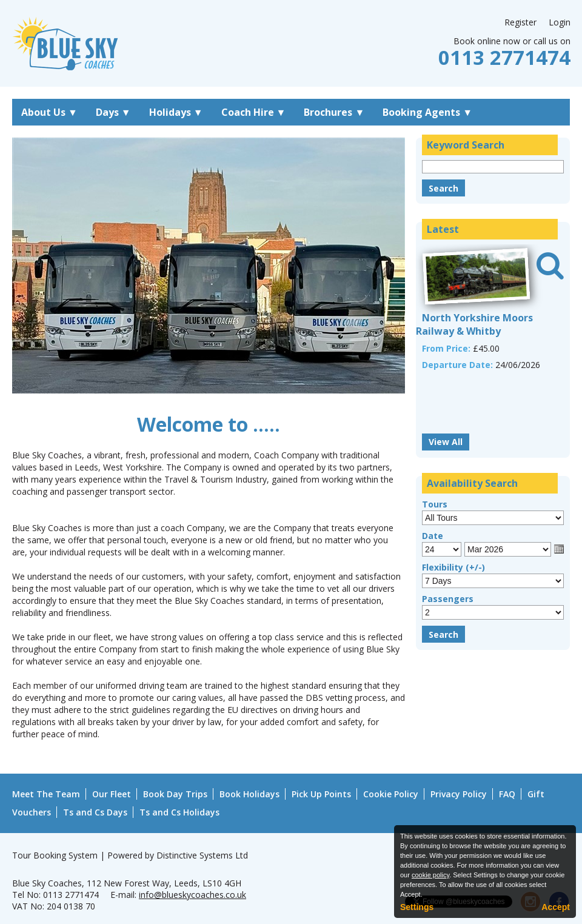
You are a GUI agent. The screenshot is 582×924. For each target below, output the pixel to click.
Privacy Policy (459, 794)
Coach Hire (254, 112)
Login (560, 22)
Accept (556, 907)
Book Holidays (249, 794)
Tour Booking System (55, 855)
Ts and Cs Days (95, 812)
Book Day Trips (175, 794)
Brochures (334, 112)
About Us (49, 112)
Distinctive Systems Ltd (202, 855)
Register (520, 22)
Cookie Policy (391, 794)
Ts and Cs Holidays (179, 812)
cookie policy (430, 875)
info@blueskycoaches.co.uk (192, 895)
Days (113, 112)
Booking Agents (427, 112)
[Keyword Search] (493, 167)
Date (433, 536)
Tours (435, 504)
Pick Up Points (321, 794)
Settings (417, 907)
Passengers (448, 599)
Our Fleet (112, 794)
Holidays (176, 112)
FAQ (507, 794)
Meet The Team (46, 794)
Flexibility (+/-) (453, 567)
